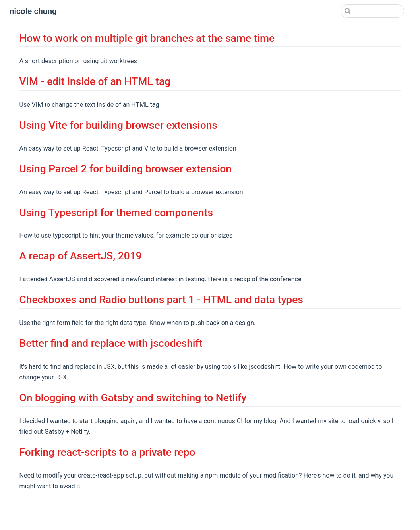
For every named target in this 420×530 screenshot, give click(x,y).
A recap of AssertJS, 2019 (81, 256)
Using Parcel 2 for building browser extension (126, 169)
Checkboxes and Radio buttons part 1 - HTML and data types (161, 300)
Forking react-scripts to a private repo (107, 452)
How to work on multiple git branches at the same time (147, 38)
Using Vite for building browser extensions (119, 125)
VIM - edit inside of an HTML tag (95, 81)
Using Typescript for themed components (116, 213)
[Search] (364, 11)
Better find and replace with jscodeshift (111, 343)
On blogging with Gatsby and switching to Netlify (133, 398)
